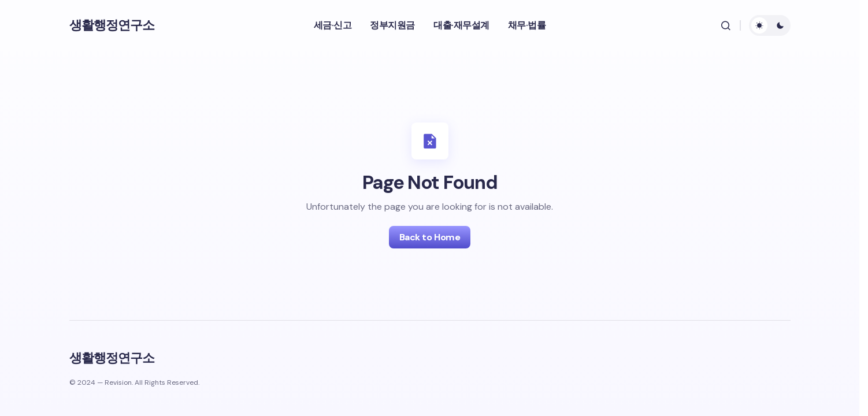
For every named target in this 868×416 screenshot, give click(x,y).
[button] (726, 25)
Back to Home (430, 237)
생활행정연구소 (112, 25)
